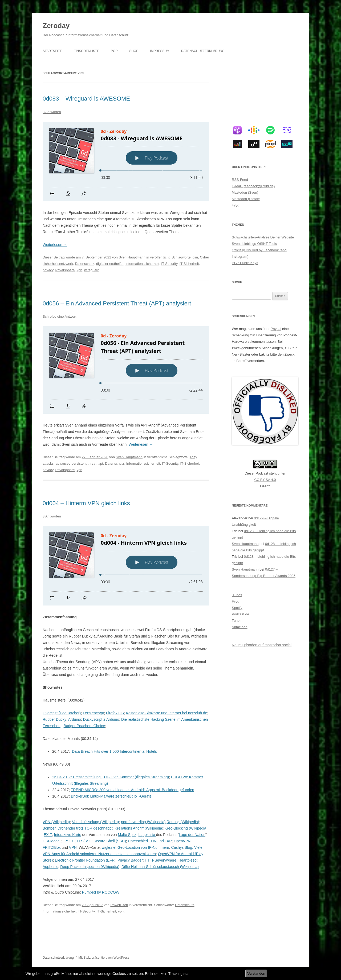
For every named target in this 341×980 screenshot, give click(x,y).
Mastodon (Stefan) (246, 199)
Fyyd (236, 205)
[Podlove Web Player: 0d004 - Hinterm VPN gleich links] (126, 566)
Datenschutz (84, 264)
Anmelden (240, 627)
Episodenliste (86, 51)
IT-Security (169, 264)
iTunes (237, 595)
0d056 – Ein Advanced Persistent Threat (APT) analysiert (117, 303)
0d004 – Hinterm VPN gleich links (86, 503)
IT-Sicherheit (189, 264)
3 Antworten (52, 516)
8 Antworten (52, 112)
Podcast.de (240, 614)
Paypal (276, 329)
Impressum (160, 51)
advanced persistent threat (76, 463)
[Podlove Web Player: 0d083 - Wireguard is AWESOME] (126, 161)
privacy (48, 270)
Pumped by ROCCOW (101, 892)
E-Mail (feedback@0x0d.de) (253, 186)
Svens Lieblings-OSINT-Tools (254, 244)
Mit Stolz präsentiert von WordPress (104, 958)
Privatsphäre (65, 270)
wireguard (92, 270)
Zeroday (56, 26)
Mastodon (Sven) (245, 192)
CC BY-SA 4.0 (265, 480)
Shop (134, 51)
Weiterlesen (55, 245)
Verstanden (256, 973)
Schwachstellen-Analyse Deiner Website (263, 237)
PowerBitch (119, 905)
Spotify (237, 608)
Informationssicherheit (142, 264)
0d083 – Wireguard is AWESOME (86, 99)
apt (101, 463)
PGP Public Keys (245, 263)
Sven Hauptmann (132, 257)
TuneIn (237, 621)
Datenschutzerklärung (203, 51)
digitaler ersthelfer (110, 264)
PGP (114, 51)
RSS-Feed (240, 180)
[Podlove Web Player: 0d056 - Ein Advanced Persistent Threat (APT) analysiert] (126, 370)
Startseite (52, 51)
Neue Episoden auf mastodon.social (262, 645)
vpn (80, 270)
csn (195, 257)
